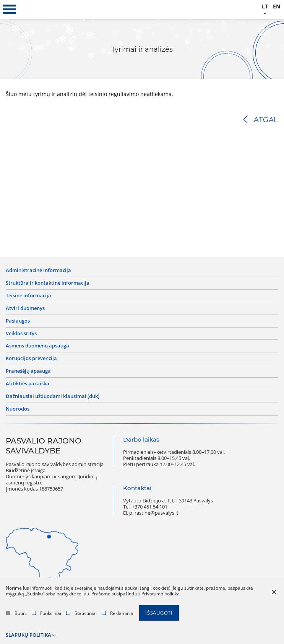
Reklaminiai (118, 613)
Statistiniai (81, 613)
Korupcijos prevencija (31, 359)
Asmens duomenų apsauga (37, 346)
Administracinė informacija (38, 271)
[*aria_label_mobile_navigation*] (10, 10)
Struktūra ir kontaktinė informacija (48, 283)
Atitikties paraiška (28, 384)
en (277, 7)
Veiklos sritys (21, 334)
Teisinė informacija (28, 296)
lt (265, 7)
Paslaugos (18, 321)
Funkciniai (46, 613)
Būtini (16, 613)
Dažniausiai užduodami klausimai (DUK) (53, 396)
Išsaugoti (159, 613)
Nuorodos (18, 409)
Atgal (266, 120)
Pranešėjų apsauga (28, 371)
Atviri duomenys (25, 308)
